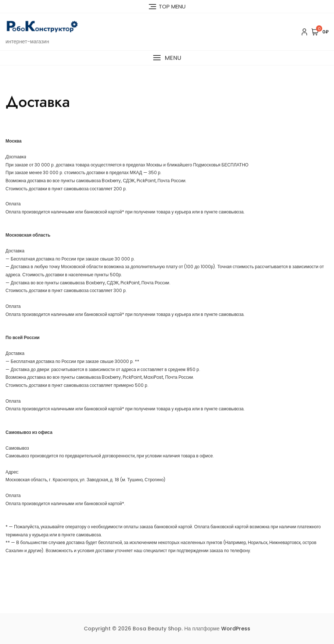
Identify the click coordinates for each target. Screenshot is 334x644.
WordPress (236, 629)
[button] (167, 58)
